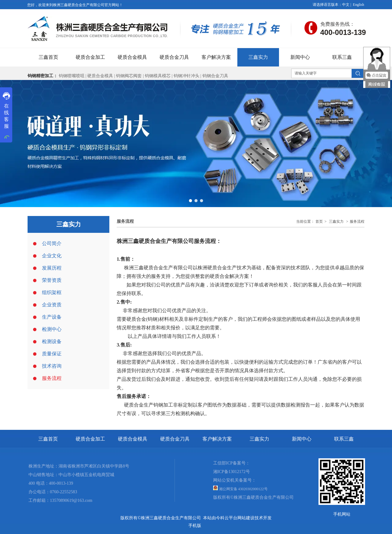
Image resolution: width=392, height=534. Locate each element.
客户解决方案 (217, 439)
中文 (346, 5)
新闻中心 (302, 439)
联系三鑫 (344, 439)
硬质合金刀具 (175, 439)
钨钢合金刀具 (215, 76)
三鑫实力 (336, 222)
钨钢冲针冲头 (187, 76)
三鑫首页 (48, 439)
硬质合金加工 (90, 439)
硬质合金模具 (100, 76)
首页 (319, 222)
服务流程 (357, 222)
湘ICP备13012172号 (232, 472)
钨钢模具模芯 (158, 76)
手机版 (195, 526)
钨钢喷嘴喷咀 (72, 76)
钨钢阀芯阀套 (129, 76)
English (358, 5)
